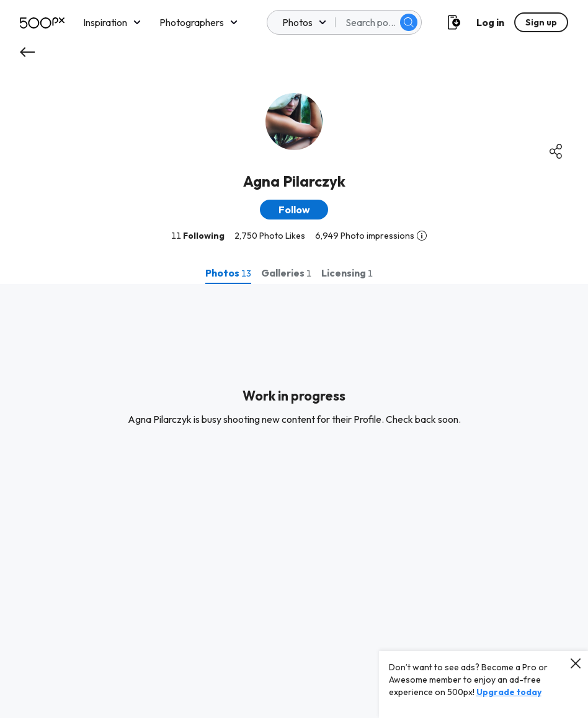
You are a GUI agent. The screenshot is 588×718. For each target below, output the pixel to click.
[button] (294, 210)
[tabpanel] (294, 501)
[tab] (228, 273)
